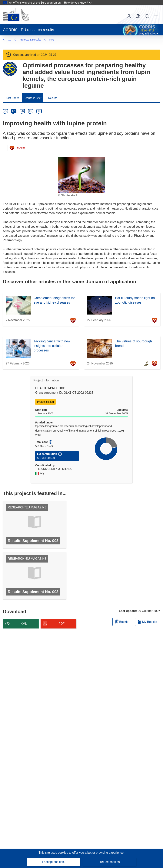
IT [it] (39, 111)
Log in (129, 16)
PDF (62, 624)
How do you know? (78, 3)
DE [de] (6, 111)
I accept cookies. (53, 862)
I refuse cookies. (110, 862)
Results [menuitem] (53, 98)
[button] (138, 16)
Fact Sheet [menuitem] (12, 98)
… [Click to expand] (10, 39)
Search (147, 16)
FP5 (22, 40)
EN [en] (14, 111)
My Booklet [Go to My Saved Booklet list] (148, 622)
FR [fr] (31, 111)
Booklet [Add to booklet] (122, 621)
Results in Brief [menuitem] (32, 98)
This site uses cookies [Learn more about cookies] (54, 853)
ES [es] (22, 111)
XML (24, 624)
